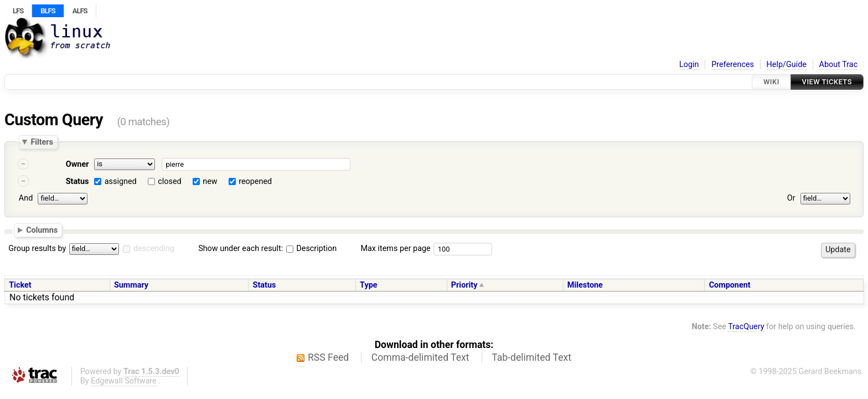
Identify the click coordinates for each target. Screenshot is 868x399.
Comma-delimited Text (420, 357)
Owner (77, 164)
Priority (464, 285)
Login (689, 65)
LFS (18, 11)
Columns (42, 229)
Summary (131, 285)
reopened (255, 181)
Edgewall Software (124, 381)
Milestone (585, 285)
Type (368, 285)
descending (154, 249)
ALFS (80, 11)
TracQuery (746, 327)
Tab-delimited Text (531, 357)
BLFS (48, 11)
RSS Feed (328, 357)
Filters (42, 142)
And (26, 198)
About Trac (839, 65)
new (210, 181)
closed (169, 181)
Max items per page (395, 249)
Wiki (771, 82)
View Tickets (827, 82)
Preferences (733, 65)
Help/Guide (787, 65)
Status (77, 181)
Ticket (20, 285)
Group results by (37, 249)
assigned (121, 181)
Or (791, 198)
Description (311, 249)
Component (730, 285)
